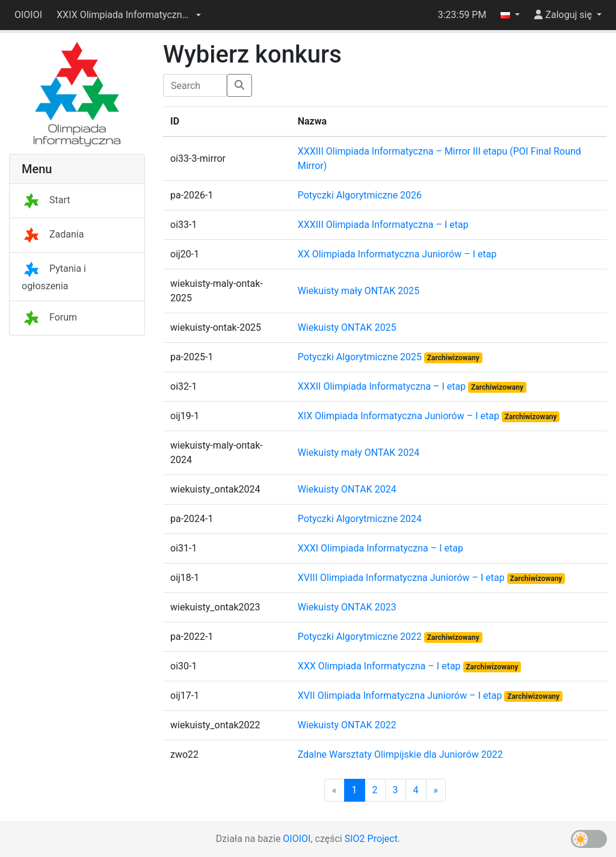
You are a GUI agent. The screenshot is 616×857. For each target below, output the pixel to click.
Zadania (53, 234)
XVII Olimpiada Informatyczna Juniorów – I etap (401, 696)
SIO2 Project (371, 839)
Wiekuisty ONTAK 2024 (347, 489)
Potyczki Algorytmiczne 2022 (361, 637)
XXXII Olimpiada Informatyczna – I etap (383, 386)
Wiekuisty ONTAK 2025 (347, 327)
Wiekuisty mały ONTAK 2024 (359, 453)
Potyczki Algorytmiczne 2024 (360, 519)
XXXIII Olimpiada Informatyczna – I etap (383, 225)
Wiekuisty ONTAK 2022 (347, 725)
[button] (129, 15)
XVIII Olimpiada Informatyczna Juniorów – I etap (402, 578)
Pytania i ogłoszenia (54, 277)
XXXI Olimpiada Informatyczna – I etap (380, 548)
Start (46, 200)
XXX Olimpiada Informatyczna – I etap (380, 666)
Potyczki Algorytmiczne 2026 (360, 195)
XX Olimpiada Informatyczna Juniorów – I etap (397, 254)
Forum (49, 317)
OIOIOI (28, 15)
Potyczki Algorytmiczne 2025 (361, 357)
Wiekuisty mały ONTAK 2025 (359, 291)
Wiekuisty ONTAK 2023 (347, 607)
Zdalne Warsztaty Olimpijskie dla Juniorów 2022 (400, 754)
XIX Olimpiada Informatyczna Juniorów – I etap (400, 416)
